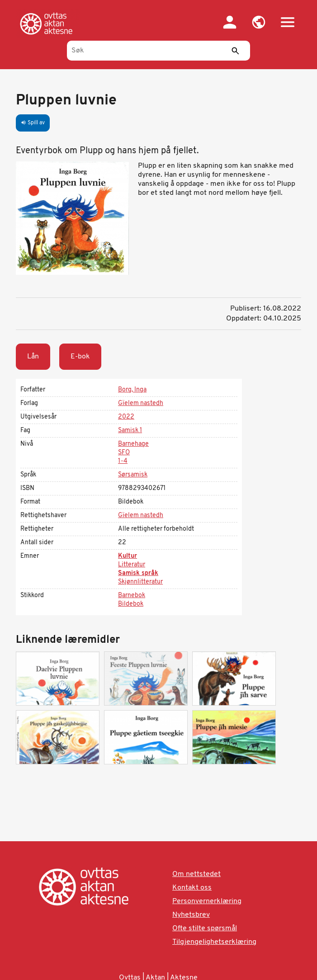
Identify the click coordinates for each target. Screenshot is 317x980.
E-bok (80, 357)
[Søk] (158, 51)
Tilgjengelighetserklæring (214, 942)
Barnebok (132, 596)
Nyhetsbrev (191, 915)
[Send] (236, 51)
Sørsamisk (133, 475)
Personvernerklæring (207, 901)
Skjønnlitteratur (140, 582)
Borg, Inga (132, 390)
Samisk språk (138, 573)
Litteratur (132, 565)
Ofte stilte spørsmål (205, 928)
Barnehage (133, 444)
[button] (259, 22)
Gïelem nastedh (141, 403)
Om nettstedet (196, 874)
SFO (124, 453)
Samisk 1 (130, 431)
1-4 (123, 461)
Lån (33, 357)
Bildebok (131, 604)
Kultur (128, 556)
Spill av (33, 123)
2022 (126, 417)
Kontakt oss (192, 888)
